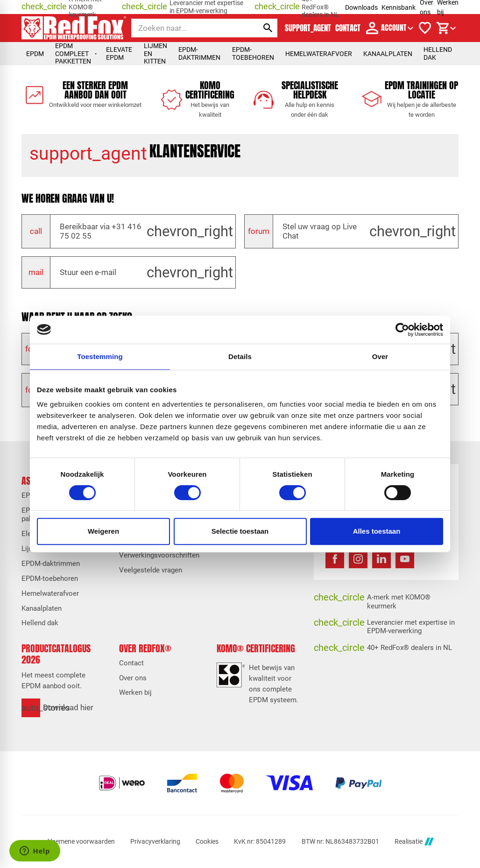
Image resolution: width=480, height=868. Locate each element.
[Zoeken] (187, 28)
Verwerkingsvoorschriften (159, 555)
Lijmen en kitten (157, 53)
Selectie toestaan (240, 531)
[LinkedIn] (381, 559)
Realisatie (414, 842)
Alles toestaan (377, 531)
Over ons (133, 678)
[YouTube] (405, 559)
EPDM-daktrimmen (199, 53)
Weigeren (103, 531)
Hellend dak (438, 53)
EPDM (35, 54)
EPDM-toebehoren (253, 53)
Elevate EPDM (119, 53)
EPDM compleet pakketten (76, 53)
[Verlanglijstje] (425, 28)
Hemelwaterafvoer (319, 54)
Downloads (361, 7)
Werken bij (135, 692)
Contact (131, 663)
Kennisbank (399, 7)
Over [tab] (380, 356)
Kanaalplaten (388, 54)
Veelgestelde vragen (151, 570)
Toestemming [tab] (100, 356)
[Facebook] (335, 559)
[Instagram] (358, 559)
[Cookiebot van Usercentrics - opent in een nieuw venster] (402, 330)
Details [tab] (240, 356)
